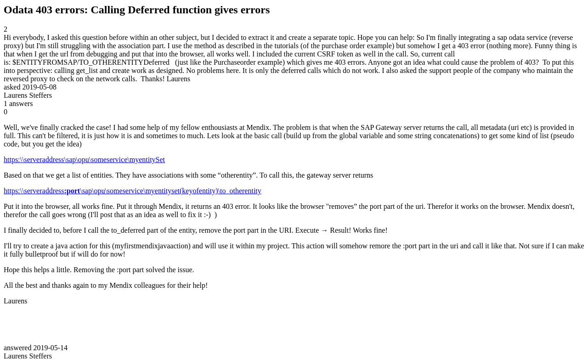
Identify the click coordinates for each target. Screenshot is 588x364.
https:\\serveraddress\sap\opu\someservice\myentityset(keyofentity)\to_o (118, 191)
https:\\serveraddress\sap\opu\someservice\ (67, 160)
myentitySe (146, 160)
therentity (247, 191)
